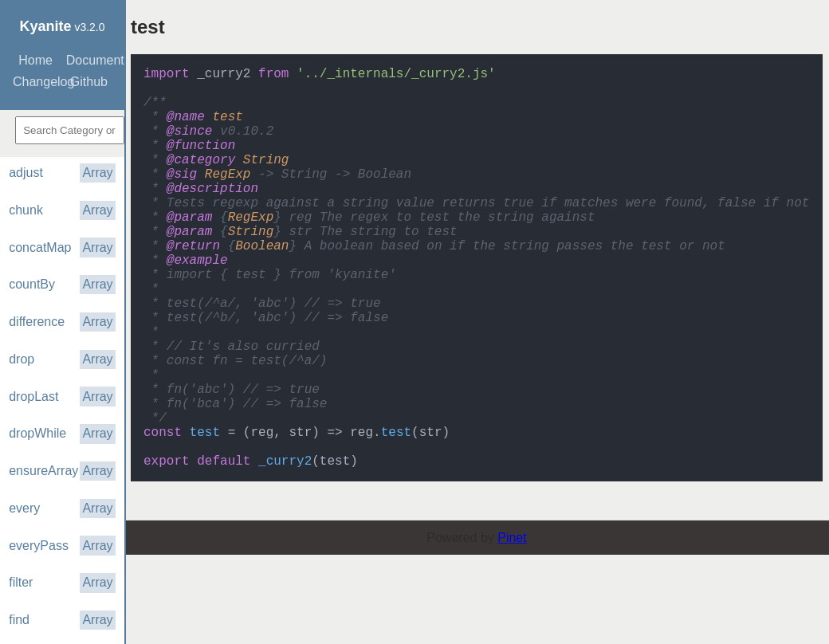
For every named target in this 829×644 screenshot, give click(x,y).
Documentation (91, 60)
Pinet (512, 627)
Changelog (37, 82)
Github (89, 82)
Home (35, 60)
